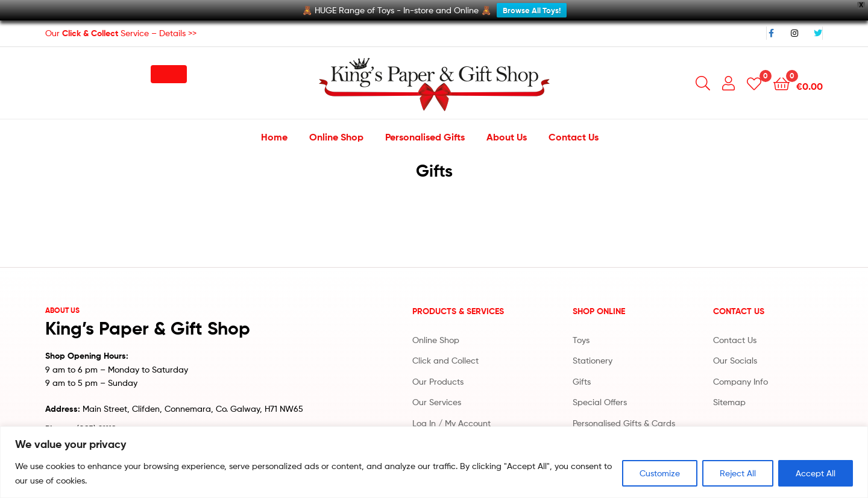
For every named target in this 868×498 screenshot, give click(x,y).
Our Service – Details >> (121, 26)
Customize (660, 473)
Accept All (816, 473)
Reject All (738, 473)
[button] (169, 68)
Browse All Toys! (532, 10)
